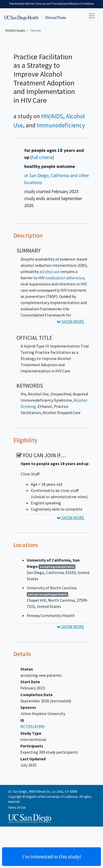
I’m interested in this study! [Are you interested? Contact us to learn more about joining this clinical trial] (52, 856)
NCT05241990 (32, 726)
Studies (15, 31)
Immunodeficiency (61, 125)
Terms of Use (17, 807)
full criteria (42, 157)
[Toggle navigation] (92, 16)
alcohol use (49, 271)
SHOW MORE (70, 321)
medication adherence (65, 278)
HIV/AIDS (52, 116)
